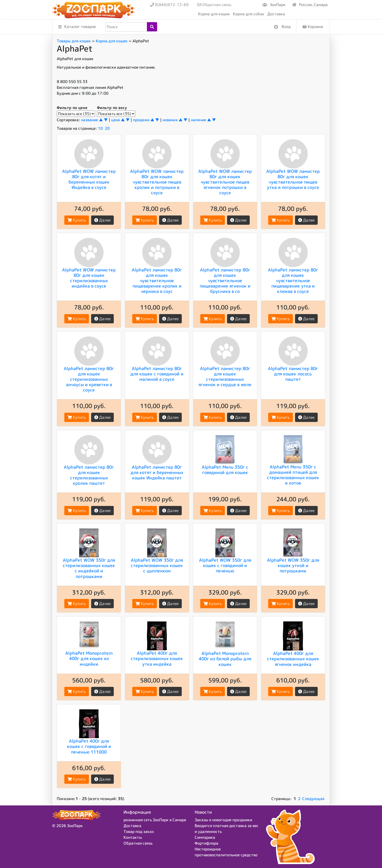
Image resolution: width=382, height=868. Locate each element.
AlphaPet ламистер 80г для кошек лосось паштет (293, 374)
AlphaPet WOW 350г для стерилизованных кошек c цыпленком (157, 565)
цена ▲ (118, 120)
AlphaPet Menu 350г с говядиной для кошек (225, 470)
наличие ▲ (201, 120)
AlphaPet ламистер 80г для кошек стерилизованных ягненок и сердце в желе (225, 376)
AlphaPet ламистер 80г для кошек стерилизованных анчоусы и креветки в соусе (89, 379)
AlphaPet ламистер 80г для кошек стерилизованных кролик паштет (89, 475)
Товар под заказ (139, 831)
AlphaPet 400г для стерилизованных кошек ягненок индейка (293, 659)
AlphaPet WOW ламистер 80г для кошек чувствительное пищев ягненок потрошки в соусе (225, 182)
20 (107, 128)
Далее (102, 220)
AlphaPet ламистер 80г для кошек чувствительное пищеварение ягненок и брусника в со (225, 280)
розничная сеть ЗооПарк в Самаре (155, 820)
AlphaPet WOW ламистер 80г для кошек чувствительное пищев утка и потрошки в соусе (293, 179)
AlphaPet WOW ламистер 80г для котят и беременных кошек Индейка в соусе (89, 179)
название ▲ (92, 120)
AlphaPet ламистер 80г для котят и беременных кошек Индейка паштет (157, 472)
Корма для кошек (214, 14)
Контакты (133, 837)
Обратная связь (214, 5)
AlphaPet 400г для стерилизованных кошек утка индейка (157, 658)
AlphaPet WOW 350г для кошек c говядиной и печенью (225, 565)
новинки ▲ (172, 120)
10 (100, 128)
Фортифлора (206, 843)
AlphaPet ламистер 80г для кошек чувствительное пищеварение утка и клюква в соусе (293, 280)
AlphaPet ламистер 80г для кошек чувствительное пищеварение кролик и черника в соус (157, 280)
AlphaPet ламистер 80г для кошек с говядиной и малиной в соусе (157, 374)
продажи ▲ (144, 120)
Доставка (276, 14)
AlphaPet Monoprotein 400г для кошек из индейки (89, 658)
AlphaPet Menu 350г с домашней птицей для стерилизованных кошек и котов (293, 475)
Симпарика (205, 837)
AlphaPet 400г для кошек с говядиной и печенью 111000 (89, 746)
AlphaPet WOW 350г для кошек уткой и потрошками (293, 565)
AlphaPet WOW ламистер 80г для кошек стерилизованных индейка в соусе (89, 278)
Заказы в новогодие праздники (223, 820)
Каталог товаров (77, 27)
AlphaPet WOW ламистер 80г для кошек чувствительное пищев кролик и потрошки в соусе (157, 182)
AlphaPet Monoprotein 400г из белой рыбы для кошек (225, 659)
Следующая (313, 799)
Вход (282, 27)
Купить (77, 220)
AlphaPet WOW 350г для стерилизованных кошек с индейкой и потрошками (89, 568)
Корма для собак (249, 14)
